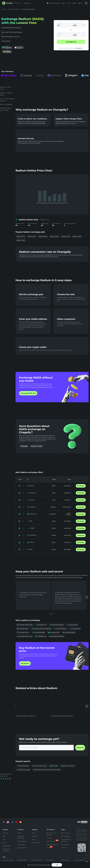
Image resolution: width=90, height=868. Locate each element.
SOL (54, 548)
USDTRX (53, 519)
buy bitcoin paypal (23, 775)
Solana (32, 548)
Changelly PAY (51, 808)
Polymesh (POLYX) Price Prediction (62, 721)
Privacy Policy (66, 803)
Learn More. (47, 865)
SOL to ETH (74, 861)
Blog (63, 3)
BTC (54, 491)
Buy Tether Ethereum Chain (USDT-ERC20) (51, 829)
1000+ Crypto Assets (14, 9)
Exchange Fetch (54, 638)
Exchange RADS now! (28, 399)
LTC (54, 505)
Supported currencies (21, 804)
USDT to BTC (57, 855)
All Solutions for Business (52, 801)
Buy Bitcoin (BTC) (8, 827)
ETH (54, 498)
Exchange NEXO (23, 634)
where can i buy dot (68, 771)
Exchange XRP (72, 630)
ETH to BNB (40, 861)
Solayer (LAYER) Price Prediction (26, 721)
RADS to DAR (54, 233)
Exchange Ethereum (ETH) (9, 861)
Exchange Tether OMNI (25, 630)
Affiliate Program (52, 811)
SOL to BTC (74, 858)
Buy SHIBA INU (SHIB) (80, 828)
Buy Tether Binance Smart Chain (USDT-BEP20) (51, 844)
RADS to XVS (21, 233)
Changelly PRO (22, 815)
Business (28, 3)
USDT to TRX (57, 861)
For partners (65, 811)
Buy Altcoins (79, 837)
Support (74, 3)
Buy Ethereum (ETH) (7, 831)
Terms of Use (65, 800)
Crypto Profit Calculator (7, 817)
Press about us (22, 808)
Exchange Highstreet (56, 642)
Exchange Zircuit (23, 638)
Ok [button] (57, 865)
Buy (4, 803)
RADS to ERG (21, 237)
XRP (31, 526)
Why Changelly (6, 110)
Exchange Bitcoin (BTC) (8, 856)
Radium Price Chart (5, 94)
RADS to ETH (66, 233)
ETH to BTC (40, 855)
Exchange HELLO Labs (24, 642)
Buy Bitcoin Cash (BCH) (66, 840)
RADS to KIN (32, 233)
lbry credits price (23, 771)
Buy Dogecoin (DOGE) (80, 833)
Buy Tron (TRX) (36, 827)
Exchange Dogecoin (57, 630)
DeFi (4, 809)
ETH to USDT (40, 858)
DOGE (54, 512)
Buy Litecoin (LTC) (8, 836)
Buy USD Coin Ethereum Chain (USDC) (66, 829)
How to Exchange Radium (7, 105)
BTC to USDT (24, 855)
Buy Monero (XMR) (23, 830)
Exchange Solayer (69, 638)
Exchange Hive (41, 642)
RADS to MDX (77, 233)
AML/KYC (64, 815)
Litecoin (32, 505)
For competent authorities (66, 807)
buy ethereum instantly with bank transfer (47, 775)
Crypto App (6, 813)
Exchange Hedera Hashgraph (41, 634)
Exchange (81, 491)
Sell (4, 806)
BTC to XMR (23, 861)
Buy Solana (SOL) (23, 833)
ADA (54, 534)
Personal (18, 3)
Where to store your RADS (6, 114)
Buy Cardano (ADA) (65, 835)
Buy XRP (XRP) (22, 827)
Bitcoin (32, 491)
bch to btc (54, 771)
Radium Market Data (6, 99)
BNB (31, 555)
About (19, 800)
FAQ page (24, 451)
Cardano (32, 533)
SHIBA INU (33, 541)
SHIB (54, 541)
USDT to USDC (58, 858)
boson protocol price (39, 771)
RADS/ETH (68, 498)
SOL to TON (74, 855)
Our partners (21, 811)
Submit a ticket (37, 451)
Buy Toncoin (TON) (38, 830)
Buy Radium (25, 669)
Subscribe (80, 753)
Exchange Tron (41, 630)
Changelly (4, 9)
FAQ (68, 3)
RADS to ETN (43, 233)
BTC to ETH (23, 858)
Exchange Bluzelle (38, 638)
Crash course (36, 809)
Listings (49, 805)
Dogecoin (33, 512)
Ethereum (33, 498)
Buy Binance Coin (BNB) (37, 834)
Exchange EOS (75, 634)
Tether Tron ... (34, 519)
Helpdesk (35, 803)
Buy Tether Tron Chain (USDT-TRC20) (51, 836)
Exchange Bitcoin (60, 634)
